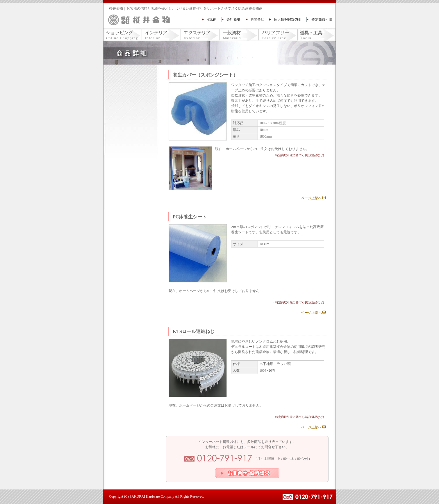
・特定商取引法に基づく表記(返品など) (298, 155)
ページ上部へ (311, 198)
